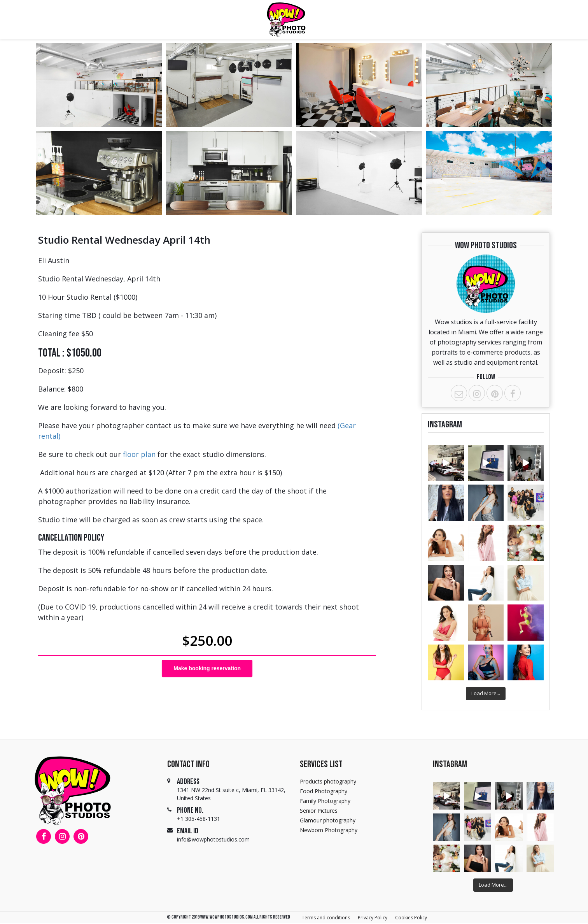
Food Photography (324, 791)
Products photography (328, 781)
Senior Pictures (319, 811)
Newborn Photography (329, 830)
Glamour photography (328, 820)
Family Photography (325, 801)
